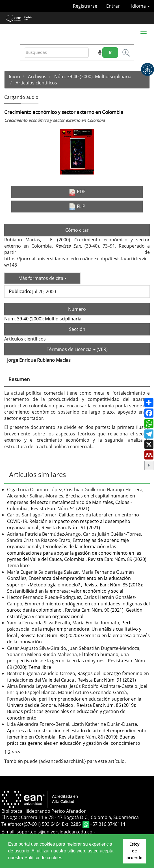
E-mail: (9, 832)
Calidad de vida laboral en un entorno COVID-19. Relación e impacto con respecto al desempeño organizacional (73, 521)
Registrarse (85, 6)
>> (18, 752)
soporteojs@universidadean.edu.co (55, 832)
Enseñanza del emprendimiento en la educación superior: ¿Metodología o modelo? (69, 581)
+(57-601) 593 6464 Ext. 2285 (52, 824)
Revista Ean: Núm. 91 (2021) (60, 509)
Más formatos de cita (43, 278)
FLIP (77, 207)
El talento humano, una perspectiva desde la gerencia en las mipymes (68, 658)
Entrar (113, 6)
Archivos (37, 76)
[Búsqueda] (56, 53)
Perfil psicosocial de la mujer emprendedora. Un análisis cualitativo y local (74, 629)
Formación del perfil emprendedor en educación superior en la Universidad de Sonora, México (74, 702)
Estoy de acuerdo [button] (134, 851)
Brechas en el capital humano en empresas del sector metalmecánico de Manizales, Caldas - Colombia (71, 502)
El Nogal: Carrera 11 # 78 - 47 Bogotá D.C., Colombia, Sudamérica (70, 817)
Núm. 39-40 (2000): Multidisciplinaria (93, 76)
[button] (148, 69)
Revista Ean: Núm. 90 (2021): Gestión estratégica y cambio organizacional (75, 613)
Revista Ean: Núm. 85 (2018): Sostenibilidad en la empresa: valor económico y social (75, 588)
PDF (77, 192)
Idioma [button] (140, 6)
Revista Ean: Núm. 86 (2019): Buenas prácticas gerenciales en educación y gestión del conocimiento (72, 711)
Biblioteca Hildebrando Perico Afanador (44, 811)
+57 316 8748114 (108, 824)
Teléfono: (11, 824)
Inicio (14, 76)
